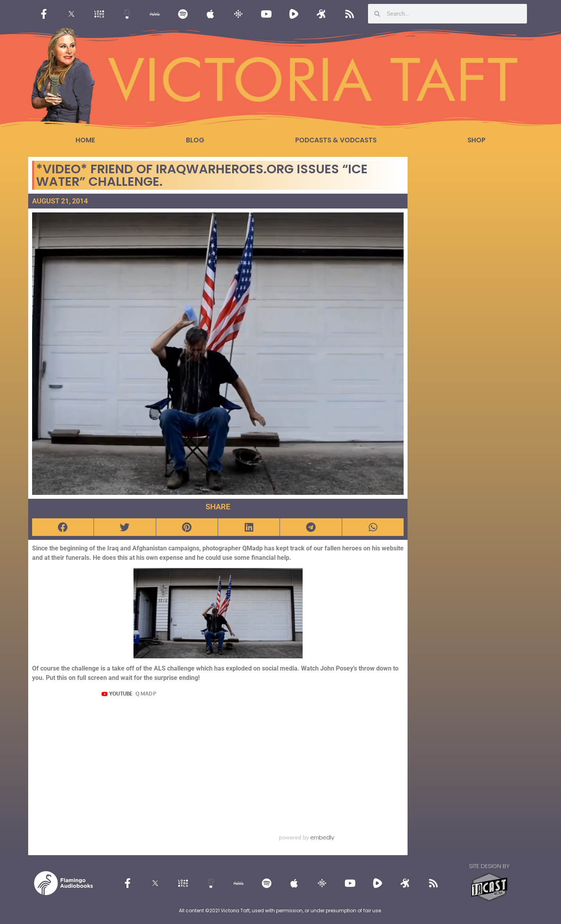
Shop (476, 140)
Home (85, 140)
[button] (63, 527)
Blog (195, 140)
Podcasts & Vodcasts (336, 140)
